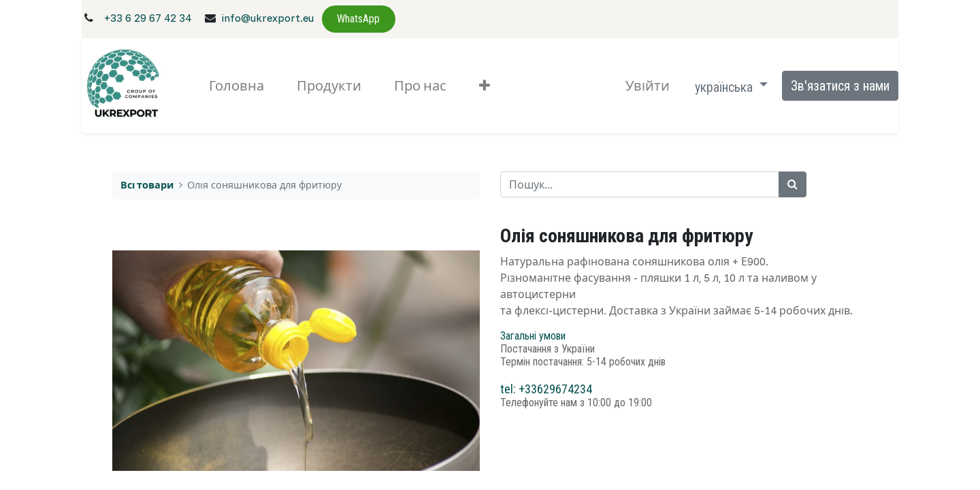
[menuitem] (236, 86)
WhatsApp (358, 19)
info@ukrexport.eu (267, 18)
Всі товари (147, 185)
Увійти (648, 85)
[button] (485, 86)
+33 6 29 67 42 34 (148, 18)
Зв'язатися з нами (840, 86)
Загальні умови (533, 336)
